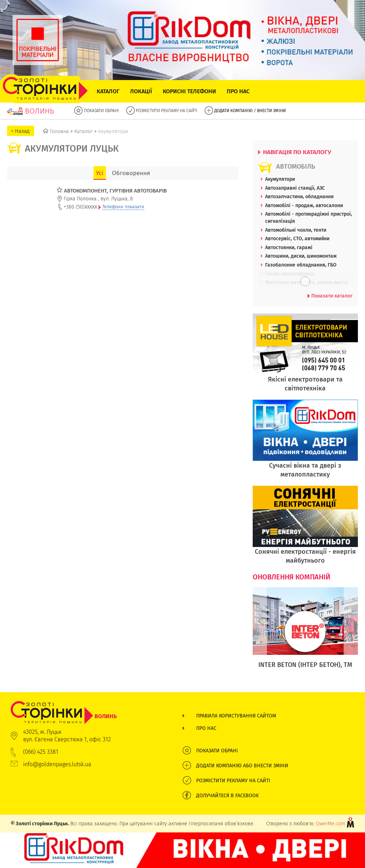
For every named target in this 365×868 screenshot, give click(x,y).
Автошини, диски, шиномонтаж (301, 256)
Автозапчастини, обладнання (299, 196)
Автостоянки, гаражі (289, 247)
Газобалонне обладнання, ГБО (301, 265)
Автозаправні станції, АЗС (295, 188)
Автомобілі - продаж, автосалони (304, 205)
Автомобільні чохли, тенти (296, 230)
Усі (100, 173)
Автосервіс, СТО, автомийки (297, 238)
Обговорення (131, 173)
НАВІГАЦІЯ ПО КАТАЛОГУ (295, 152)
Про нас (238, 91)
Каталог (108, 91)
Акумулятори (280, 179)
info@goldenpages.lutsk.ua (57, 764)
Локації (141, 91)
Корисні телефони (189, 91)
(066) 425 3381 (41, 752)
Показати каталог (330, 296)
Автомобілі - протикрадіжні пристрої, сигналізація (308, 217)
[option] (305, 632)
